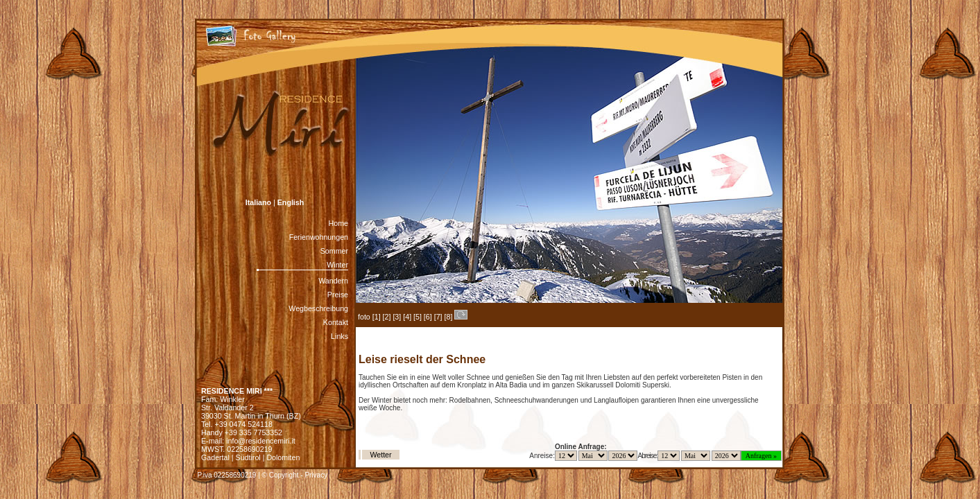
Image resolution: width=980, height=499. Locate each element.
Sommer (334, 251)
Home (338, 223)
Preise (338, 295)
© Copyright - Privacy (295, 475)
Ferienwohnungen (319, 237)
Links (339, 336)
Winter (337, 265)
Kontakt (336, 322)
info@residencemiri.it (261, 441)
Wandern (333, 281)
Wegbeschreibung (318, 308)
